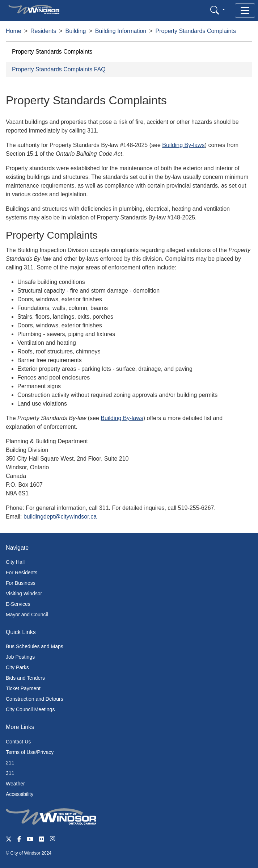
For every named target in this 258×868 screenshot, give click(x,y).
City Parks (17, 667)
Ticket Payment (23, 688)
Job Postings (20, 657)
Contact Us (18, 742)
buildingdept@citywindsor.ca (60, 517)
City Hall (15, 562)
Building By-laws (183, 145)
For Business (21, 583)
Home (14, 31)
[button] (218, 10)
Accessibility (20, 794)
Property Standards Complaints (196, 31)
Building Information (121, 31)
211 (10, 763)
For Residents (22, 573)
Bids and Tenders (25, 678)
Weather (15, 784)
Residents (43, 31)
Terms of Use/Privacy (30, 752)
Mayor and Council (27, 615)
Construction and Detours (35, 699)
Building (76, 31)
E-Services (18, 604)
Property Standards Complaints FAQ (59, 69)
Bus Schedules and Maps (35, 646)
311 (10, 773)
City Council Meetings (30, 709)
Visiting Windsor (24, 594)
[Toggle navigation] (245, 11)
